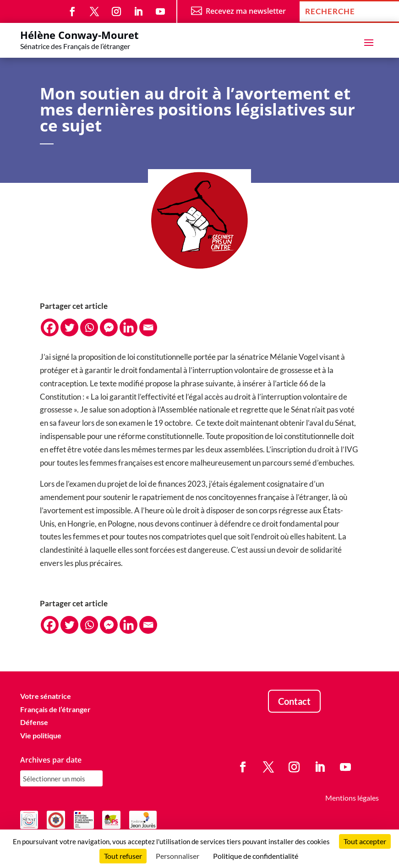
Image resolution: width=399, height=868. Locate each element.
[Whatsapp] (89, 327)
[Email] (148, 327)
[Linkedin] (128, 327)
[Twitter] (69, 327)
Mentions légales (352, 798)
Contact (294, 701)
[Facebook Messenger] (109, 327)
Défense (34, 722)
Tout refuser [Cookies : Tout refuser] (123, 856)
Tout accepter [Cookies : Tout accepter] (365, 841)
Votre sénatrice (46, 696)
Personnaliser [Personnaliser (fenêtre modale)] (178, 856)
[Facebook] (50, 327)
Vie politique (41, 735)
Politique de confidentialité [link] (256, 856)
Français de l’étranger (55, 709)
